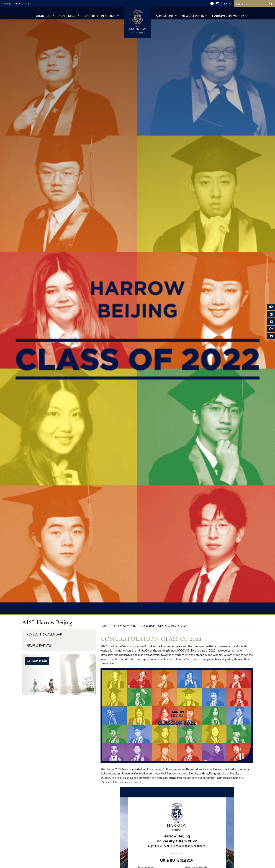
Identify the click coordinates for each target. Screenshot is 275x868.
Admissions (167, 16)
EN (226, 4)
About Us (45, 16)
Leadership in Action (101, 16)
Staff (28, 4)
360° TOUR (37, 661)
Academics (69, 16)
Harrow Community (230, 16)
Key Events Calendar (44, 634)
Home (105, 626)
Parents (18, 4)
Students (6, 4)
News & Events (195, 16)
